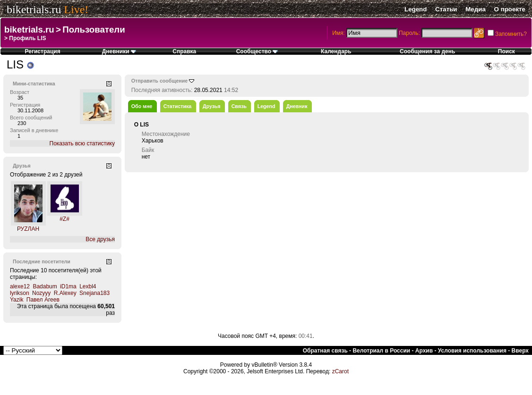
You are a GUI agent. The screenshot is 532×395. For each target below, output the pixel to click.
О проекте (510, 9)
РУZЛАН (28, 229)
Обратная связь (325, 351)
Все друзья (100, 239)
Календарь (336, 51)
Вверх (520, 351)
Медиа (476, 9)
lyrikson (20, 293)
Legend (416, 9)
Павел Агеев (43, 300)
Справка (184, 51)
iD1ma (68, 286)
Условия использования (472, 351)
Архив (424, 351)
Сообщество (257, 51)
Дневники (119, 51)
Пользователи (94, 29)
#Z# (64, 219)
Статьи (446, 9)
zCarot (340, 371)
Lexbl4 (88, 286)
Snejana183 (94, 293)
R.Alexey (65, 293)
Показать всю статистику (82, 143)
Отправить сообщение (160, 81)
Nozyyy (41, 293)
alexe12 (20, 286)
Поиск (506, 51)
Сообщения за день (427, 51)
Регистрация (43, 51)
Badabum (45, 286)
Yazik (17, 300)
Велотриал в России (381, 351)
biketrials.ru (34, 9)
